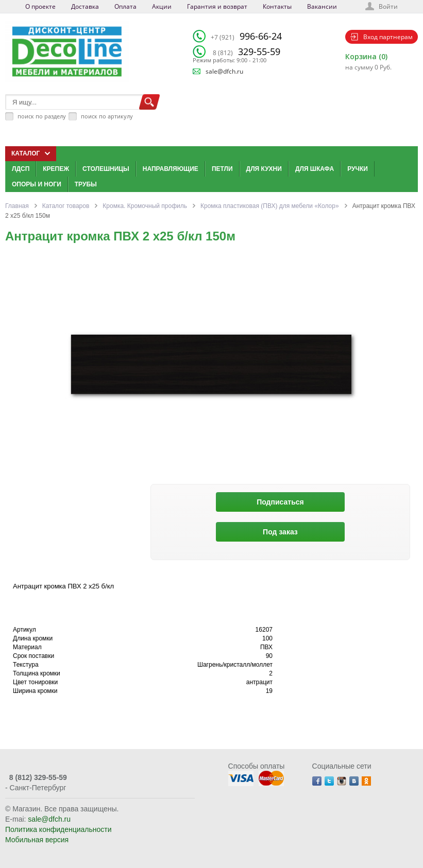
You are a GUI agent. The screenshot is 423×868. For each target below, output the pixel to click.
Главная (17, 206)
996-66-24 (246, 36)
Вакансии (322, 6)
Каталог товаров (66, 206)
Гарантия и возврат (217, 6)
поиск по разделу (42, 116)
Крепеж (56, 169)
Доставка (85, 6)
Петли (222, 169)
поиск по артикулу (107, 116)
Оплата (125, 6)
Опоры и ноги (37, 184)
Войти (388, 6)
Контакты (277, 6)
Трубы (86, 184)
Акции (162, 6)
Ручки (358, 169)
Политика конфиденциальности (58, 829)
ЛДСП (21, 169)
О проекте (40, 6)
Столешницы (106, 169)
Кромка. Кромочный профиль (145, 206)
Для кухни (264, 169)
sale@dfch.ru (224, 71)
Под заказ (280, 532)
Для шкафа (315, 169)
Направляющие (171, 169)
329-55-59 (247, 51)
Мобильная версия (37, 840)
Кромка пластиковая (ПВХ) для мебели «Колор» (270, 206)
